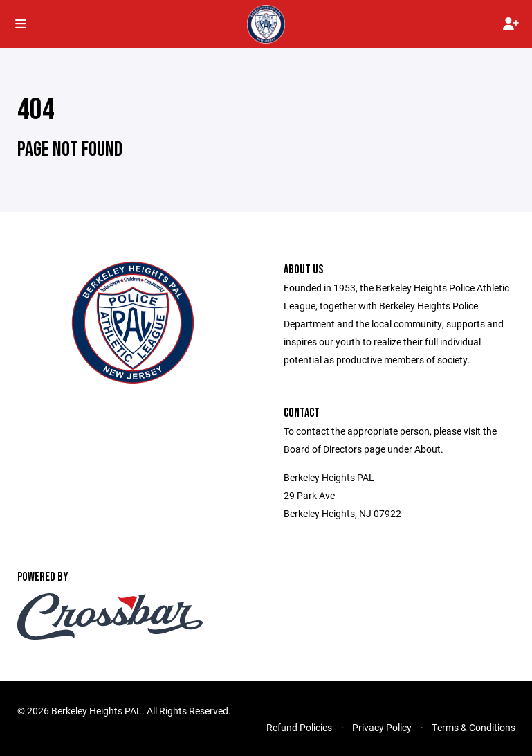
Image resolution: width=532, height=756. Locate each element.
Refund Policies (299, 727)
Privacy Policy (382, 727)
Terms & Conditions (474, 727)
